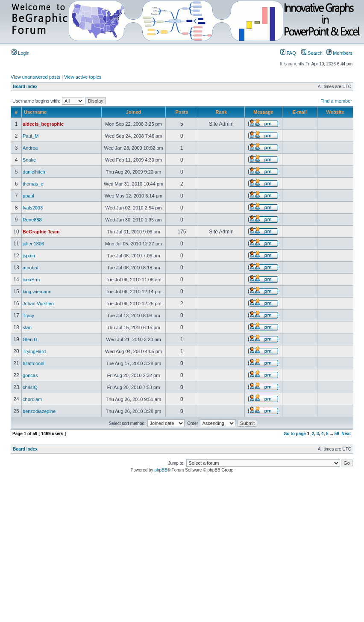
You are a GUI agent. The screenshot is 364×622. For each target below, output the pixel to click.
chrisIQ (30, 387)
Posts (182, 112)
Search (312, 53)
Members (339, 53)
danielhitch (34, 172)
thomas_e (33, 184)
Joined (134, 112)
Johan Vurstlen (38, 304)
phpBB (161, 470)
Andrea (30, 148)
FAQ (288, 53)
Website (335, 112)
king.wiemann (37, 292)
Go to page (295, 434)
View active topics (83, 77)
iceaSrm (31, 280)
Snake (29, 160)
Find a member (336, 101)
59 (337, 434)
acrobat (31, 268)
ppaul (28, 196)
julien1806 (33, 244)
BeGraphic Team (41, 232)
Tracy (28, 315)
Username (35, 112)
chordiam (32, 399)
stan (27, 327)
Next (346, 434)
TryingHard (34, 351)
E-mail (300, 112)
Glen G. (31, 339)
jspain (29, 256)
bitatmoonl (34, 363)
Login (21, 53)
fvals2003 (33, 208)
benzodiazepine (39, 411)
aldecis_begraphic (43, 124)
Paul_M (31, 136)
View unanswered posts (35, 77)
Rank (221, 112)
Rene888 (32, 220)
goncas (30, 375)
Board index (25, 87)
